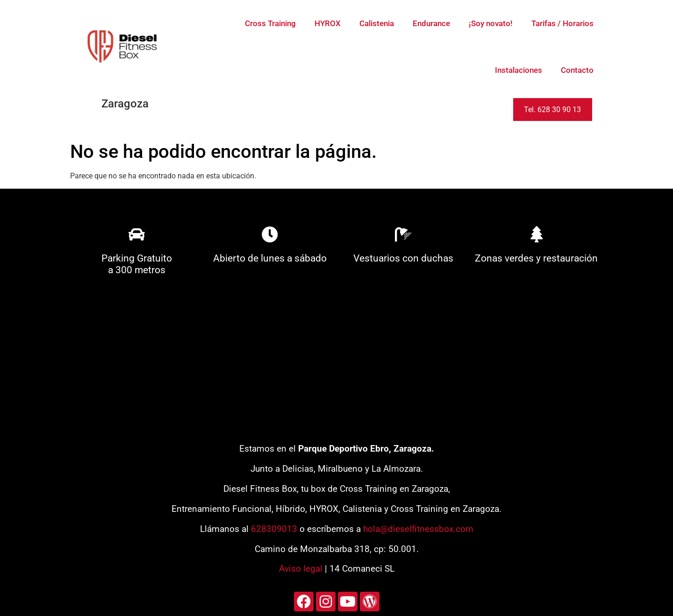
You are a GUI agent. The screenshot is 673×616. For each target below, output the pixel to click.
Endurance (431, 23)
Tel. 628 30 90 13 (552, 110)
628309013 (274, 529)
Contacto (577, 70)
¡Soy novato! (491, 23)
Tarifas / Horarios (562, 23)
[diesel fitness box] (336, 363)
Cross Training (270, 23)
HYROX (328, 23)
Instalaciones (519, 70)
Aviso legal (301, 569)
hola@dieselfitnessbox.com (418, 529)
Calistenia (377, 23)
